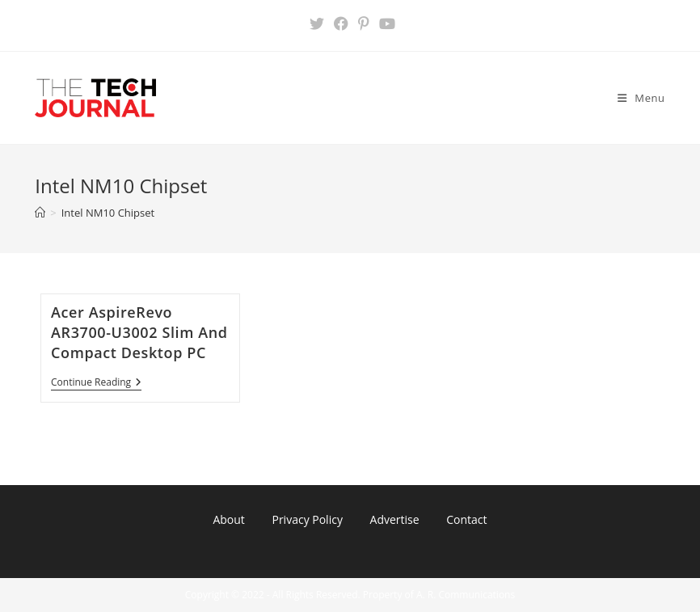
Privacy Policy (307, 519)
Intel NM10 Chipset (108, 213)
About (228, 519)
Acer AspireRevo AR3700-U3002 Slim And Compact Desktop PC (139, 332)
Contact (466, 519)
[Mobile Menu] (641, 98)
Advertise (395, 519)
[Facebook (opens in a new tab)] (341, 23)
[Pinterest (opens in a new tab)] (364, 23)
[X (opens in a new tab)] (317, 23)
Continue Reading (96, 384)
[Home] (40, 213)
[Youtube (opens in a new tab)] (385, 23)
